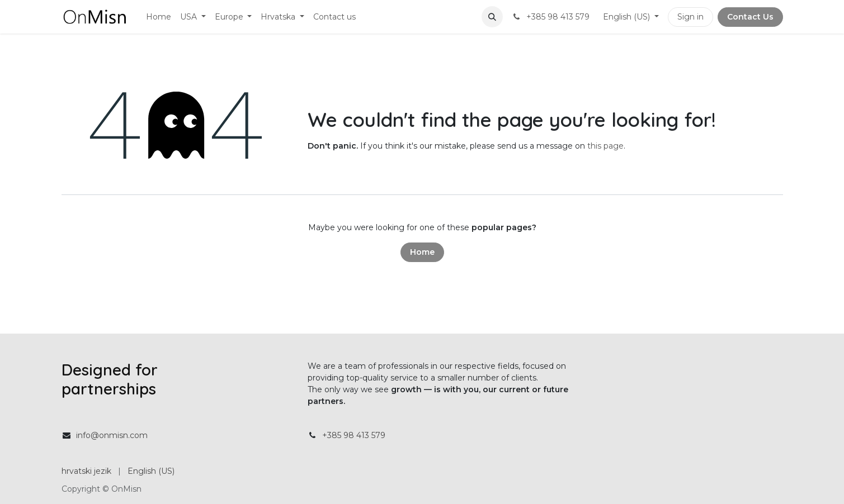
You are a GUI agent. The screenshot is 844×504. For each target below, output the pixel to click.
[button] (492, 17)
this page (605, 146)
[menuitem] (159, 17)
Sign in (690, 17)
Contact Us (750, 17)
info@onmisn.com (112, 435)
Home (422, 252)
